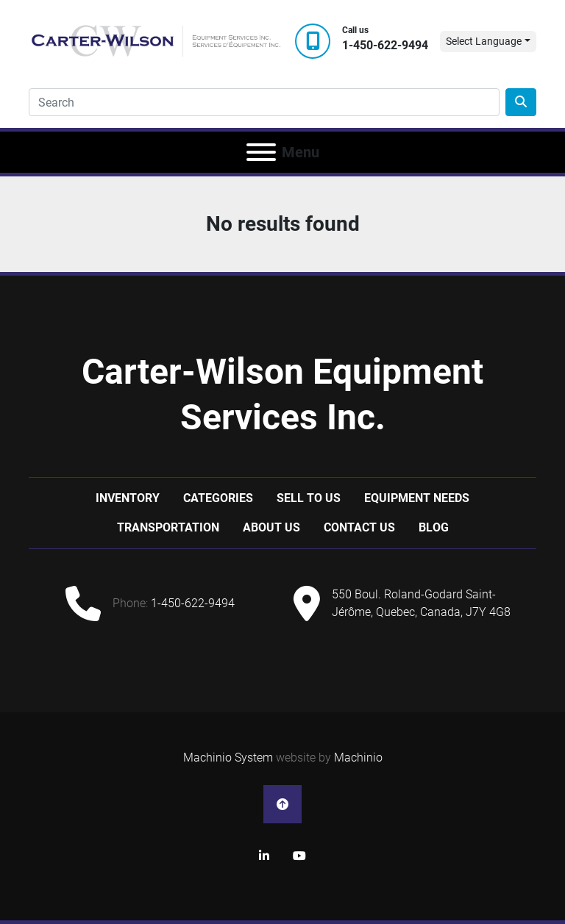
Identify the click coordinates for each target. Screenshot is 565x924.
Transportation (168, 527)
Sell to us (309, 498)
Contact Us (359, 527)
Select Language (484, 41)
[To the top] (282, 804)
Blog (434, 527)
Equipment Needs (417, 498)
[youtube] (299, 856)
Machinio (358, 758)
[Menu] (261, 152)
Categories (218, 498)
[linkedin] (264, 856)
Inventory (128, 498)
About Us (271, 527)
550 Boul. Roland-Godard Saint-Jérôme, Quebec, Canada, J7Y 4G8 (421, 603)
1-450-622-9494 (385, 45)
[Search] (264, 102)
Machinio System (228, 758)
